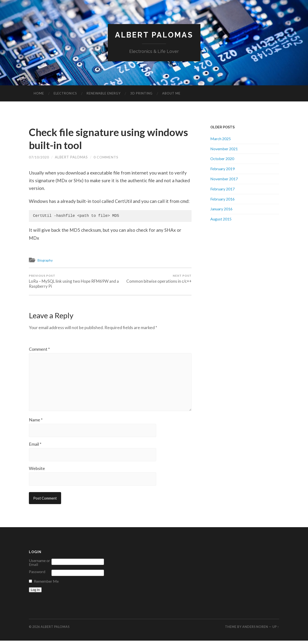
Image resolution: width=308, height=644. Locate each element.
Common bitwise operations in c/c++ (159, 279)
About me (171, 94)
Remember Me (46, 585)
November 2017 (224, 179)
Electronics (65, 94)
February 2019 (222, 169)
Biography (46, 260)
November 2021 (224, 149)
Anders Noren (255, 630)
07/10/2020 (39, 157)
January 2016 (221, 209)
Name (36, 422)
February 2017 (222, 189)
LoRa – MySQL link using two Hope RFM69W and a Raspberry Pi (69, 281)
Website (37, 471)
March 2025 (221, 139)
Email (35, 447)
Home (39, 94)
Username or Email (39, 566)
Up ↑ (276, 630)
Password (37, 575)
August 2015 (221, 219)
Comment (39, 350)
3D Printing (141, 94)
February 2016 (222, 199)
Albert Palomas (154, 35)
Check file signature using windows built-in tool (91, 139)
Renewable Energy (104, 94)
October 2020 (222, 159)
